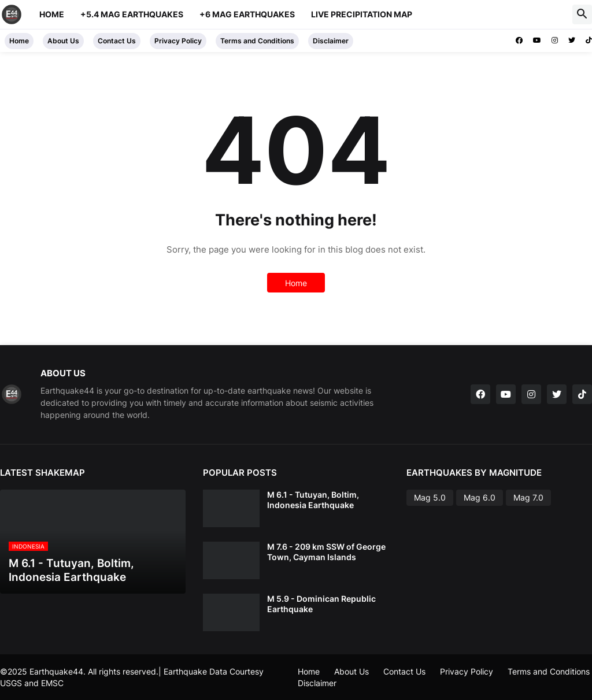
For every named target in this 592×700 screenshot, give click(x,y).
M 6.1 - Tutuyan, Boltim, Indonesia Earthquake (313, 500)
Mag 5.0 (430, 497)
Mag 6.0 (480, 497)
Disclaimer (331, 41)
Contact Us (117, 41)
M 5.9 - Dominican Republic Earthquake (321, 604)
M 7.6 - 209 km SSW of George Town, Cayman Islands (326, 552)
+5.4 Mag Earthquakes (132, 14)
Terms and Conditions (257, 41)
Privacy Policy (178, 41)
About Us (63, 41)
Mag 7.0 (528, 497)
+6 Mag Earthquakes (247, 14)
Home (52, 14)
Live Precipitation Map (362, 14)
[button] (582, 14)
